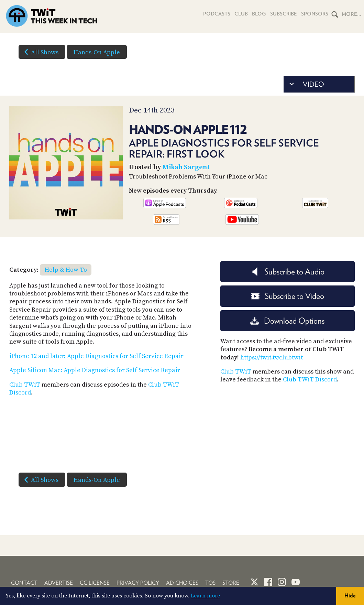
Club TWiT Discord (310, 380)
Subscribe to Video (288, 296)
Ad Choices (182, 583)
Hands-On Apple (97, 52)
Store (231, 583)
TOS (210, 583)
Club (238, 14)
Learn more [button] (205, 596)
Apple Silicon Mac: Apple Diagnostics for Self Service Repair (95, 370)
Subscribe (282, 14)
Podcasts (213, 14)
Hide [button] (350, 596)
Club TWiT (25, 385)
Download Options (287, 321)
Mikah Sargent (186, 167)
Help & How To (66, 270)
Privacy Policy (138, 583)
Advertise (59, 583)
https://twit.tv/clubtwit (272, 358)
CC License (95, 583)
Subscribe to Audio (288, 272)
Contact (24, 583)
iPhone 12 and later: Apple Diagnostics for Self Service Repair (96, 356)
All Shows (40, 52)
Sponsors (314, 14)
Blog (257, 14)
